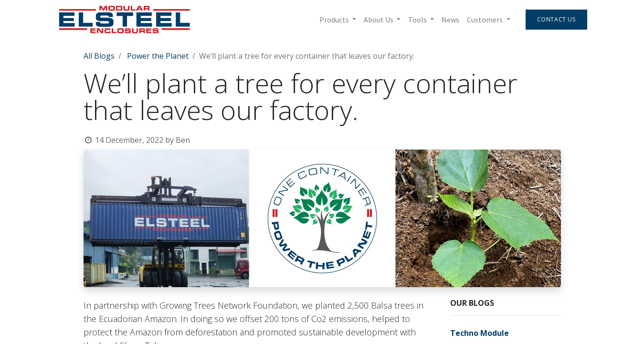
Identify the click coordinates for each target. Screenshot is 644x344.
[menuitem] (450, 20)
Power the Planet (158, 56)
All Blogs (99, 56)
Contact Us (556, 19)
